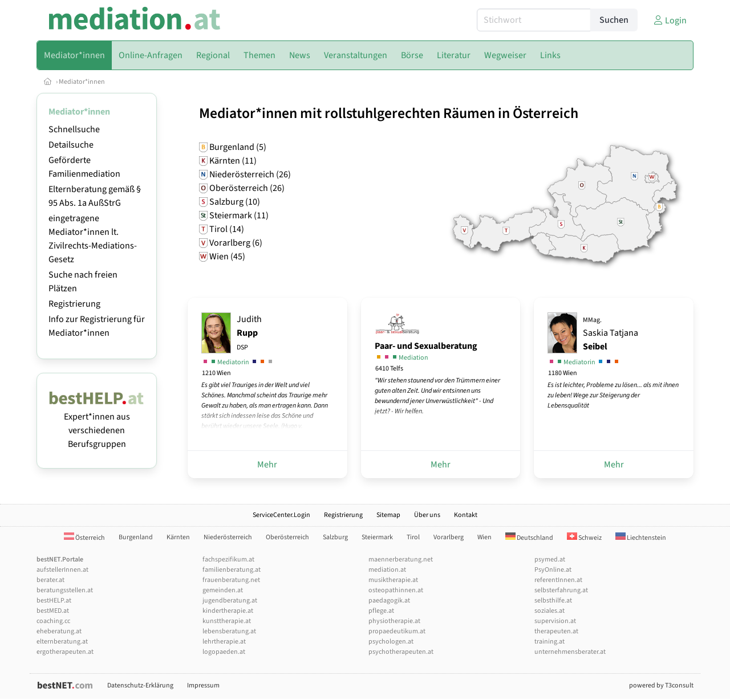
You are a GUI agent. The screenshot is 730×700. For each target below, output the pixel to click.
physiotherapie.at (394, 621)
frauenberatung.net (231, 580)
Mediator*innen (82, 82)
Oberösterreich (287, 537)
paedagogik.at (389, 601)
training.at (549, 642)
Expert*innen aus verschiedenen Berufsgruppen (97, 424)
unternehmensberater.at (570, 652)
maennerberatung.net (401, 559)
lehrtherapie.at (224, 642)
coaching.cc (53, 621)
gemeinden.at (223, 590)
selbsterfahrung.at (561, 590)
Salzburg (335, 537)
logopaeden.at (224, 652)
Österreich (84, 538)
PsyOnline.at (553, 570)
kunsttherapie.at (227, 621)
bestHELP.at (54, 601)
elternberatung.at (62, 642)
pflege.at (381, 611)
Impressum (203, 685)
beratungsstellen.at (65, 590)
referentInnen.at (558, 580)
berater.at (50, 580)
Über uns (427, 515)
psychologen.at (391, 642)
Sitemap (388, 515)
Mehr (267, 465)
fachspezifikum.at (228, 559)
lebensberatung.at (229, 631)
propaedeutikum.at (397, 631)
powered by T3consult (661, 685)
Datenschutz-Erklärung (140, 685)
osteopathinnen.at (396, 590)
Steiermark (377, 537)
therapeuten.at (556, 631)
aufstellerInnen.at (62, 570)
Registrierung (74, 304)
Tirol (413, 537)
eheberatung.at (59, 631)
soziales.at (549, 611)
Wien (484, 537)
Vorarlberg (449, 537)
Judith (249, 333)
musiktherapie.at (393, 580)
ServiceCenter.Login (281, 515)
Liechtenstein (641, 538)
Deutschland (529, 538)
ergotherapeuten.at (65, 652)
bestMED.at (53, 611)
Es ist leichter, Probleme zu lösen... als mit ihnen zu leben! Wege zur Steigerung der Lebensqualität (613, 395)
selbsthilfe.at (553, 601)
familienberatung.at (232, 570)
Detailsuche (71, 145)
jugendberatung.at (230, 601)
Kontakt (466, 515)
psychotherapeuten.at (401, 652)
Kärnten (178, 537)
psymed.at (550, 559)
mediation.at (387, 570)
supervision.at (555, 621)
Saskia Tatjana (611, 334)
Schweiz (584, 538)
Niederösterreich (228, 537)
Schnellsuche (74, 129)
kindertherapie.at (228, 611)
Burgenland (136, 537)
